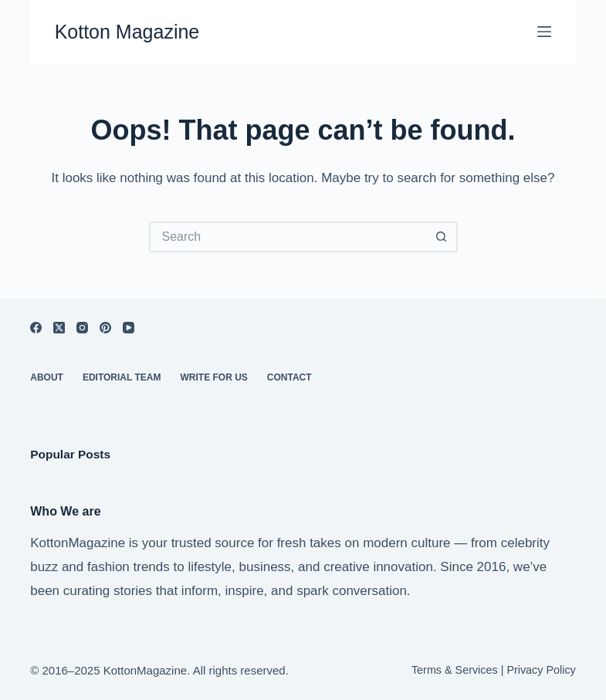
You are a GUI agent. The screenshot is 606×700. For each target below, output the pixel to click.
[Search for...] (288, 237)
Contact (289, 377)
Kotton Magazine (127, 32)
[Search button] (442, 237)
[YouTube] (129, 328)
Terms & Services (455, 670)
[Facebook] (36, 328)
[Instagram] (82, 328)
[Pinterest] (105, 328)
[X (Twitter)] (59, 328)
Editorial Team (122, 377)
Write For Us (213, 377)
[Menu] (544, 32)
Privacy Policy (541, 670)
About (47, 377)
